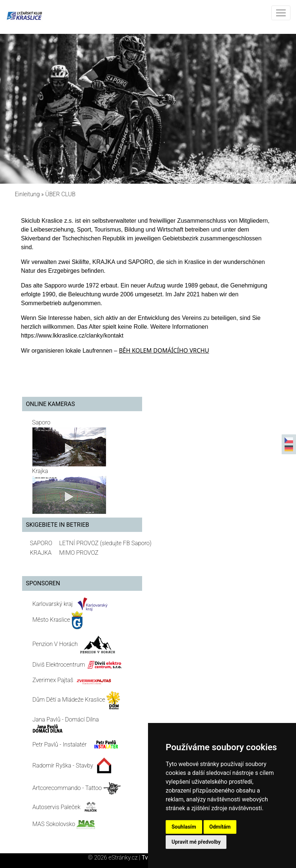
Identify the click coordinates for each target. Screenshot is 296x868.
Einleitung (27, 194)
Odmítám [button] (220, 827)
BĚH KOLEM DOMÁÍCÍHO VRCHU (164, 350)
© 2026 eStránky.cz (115, 858)
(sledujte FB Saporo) (126, 543)
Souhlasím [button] (184, 827)
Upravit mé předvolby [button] (196, 842)
